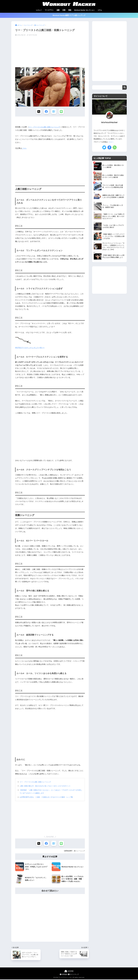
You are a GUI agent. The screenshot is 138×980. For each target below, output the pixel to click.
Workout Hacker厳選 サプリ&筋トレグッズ (69, 15)
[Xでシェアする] (38, 112)
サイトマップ (73, 975)
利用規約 (64, 975)
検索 (125, 87)
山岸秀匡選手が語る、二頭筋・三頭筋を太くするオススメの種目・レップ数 (48, 798)
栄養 (64, 10)
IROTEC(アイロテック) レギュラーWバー (31, 348)
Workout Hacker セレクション (84, 10)
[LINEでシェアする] (62, 112)
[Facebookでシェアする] (46, 112)
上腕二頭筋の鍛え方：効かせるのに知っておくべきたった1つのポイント (47, 786)
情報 (70, 10)
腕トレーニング (79, 852)
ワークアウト (49, 10)
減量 (58, 10)
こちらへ (111, 142)
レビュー (39, 10)
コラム (100, 10)
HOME (69, 972)
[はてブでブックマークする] (54, 112)
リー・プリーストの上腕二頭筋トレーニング (45, 127)
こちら (24, 149)
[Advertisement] (50, 52)
